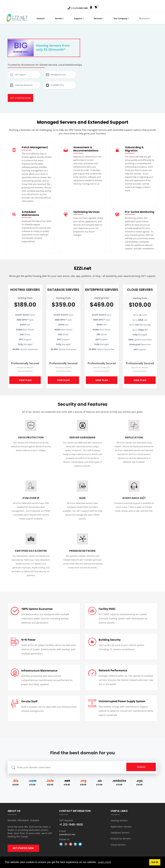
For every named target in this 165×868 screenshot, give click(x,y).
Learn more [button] (104, 862)
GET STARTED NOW (23, 851)
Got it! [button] (155, 862)
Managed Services (57, 75)
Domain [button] (145, 18)
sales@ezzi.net (67, 836)
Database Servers (120, 833)
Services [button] (98, 18)
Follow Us (64, 841)
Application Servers (121, 828)
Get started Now (21, 99)
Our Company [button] (121, 18)
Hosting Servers (119, 822)
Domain (41, 18)
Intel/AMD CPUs (56, 85)
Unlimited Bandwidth (23, 85)
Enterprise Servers (121, 839)
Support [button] (78, 18)
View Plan (25, 381)
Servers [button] (59, 18)
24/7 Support (19, 75)
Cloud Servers (118, 845)
